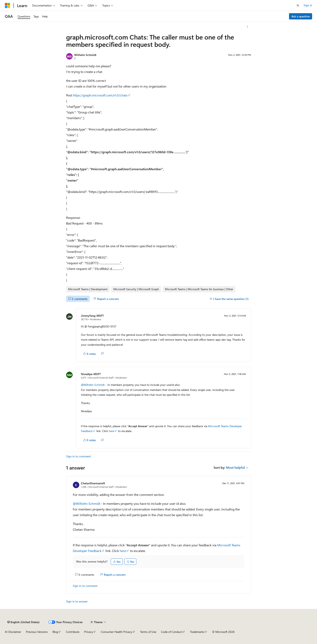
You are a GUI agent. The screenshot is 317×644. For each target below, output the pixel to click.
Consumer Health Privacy (117, 632)
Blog (55, 632)
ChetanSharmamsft (93, 483)
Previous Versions (37, 632)
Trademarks (197, 632)
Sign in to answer (77, 601)
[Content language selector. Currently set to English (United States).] (23, 622)
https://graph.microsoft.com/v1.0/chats (100, 95)
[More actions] (247, 27)
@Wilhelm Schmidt (93, 385)
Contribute (73, 632)
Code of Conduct (172, 632)
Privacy (89, 632)
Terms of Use (148, 632)
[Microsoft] (8, 5)
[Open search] (298, 5)
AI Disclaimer (13, 632)
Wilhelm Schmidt (85, 55)
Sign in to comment (78, 456)
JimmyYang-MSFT (92, 316)
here (111, 431)
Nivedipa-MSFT (91, 374)
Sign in (308, 5)
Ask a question (301, 16)
